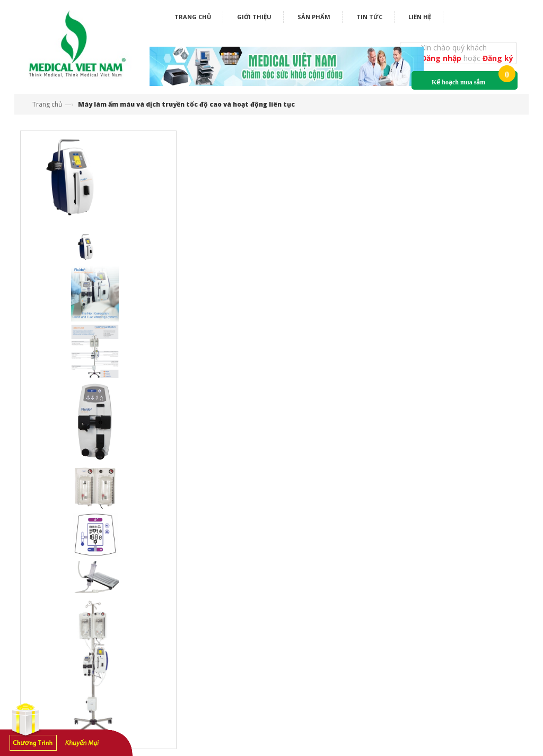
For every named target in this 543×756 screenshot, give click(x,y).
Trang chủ (193, 17)
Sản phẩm (314, 17)
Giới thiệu (254, 17)
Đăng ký (498, 58)
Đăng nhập (442, 58)
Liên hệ (420, 17)
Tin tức (369, 17)
